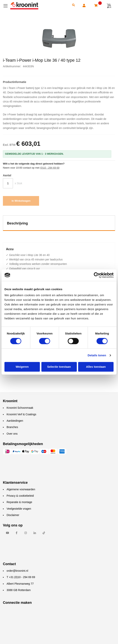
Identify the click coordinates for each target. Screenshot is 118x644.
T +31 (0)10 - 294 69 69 (21, 577)
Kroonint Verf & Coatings (21, 414)
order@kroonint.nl (17, 571)
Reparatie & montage (19, 502)
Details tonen (97, 355)
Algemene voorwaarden (21, 489)
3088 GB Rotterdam (19, 590)
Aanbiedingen (15, 421)
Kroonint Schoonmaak (20, 408)
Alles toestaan (96, 367)
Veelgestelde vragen (19, 509)
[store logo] (38, 6)
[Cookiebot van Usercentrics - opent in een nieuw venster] (97, 275)
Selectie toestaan (59, 367)
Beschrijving (17, 223)
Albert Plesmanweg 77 (20, 584)
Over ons (12, 434)
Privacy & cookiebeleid (20, 496)
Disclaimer (13, 515)
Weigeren (22, 367)
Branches (12, 427)
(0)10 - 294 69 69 (50, 168)
